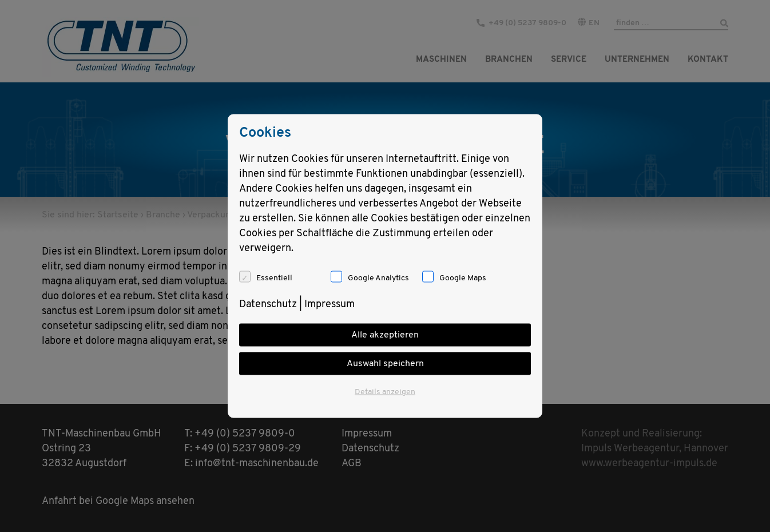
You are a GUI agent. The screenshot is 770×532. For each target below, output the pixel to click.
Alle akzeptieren (385, 335)
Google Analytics (378, 278)
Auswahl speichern (385, 364)
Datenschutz (268, 305)
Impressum (330, 305)
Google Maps (463, 278)
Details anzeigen (385, 392)
